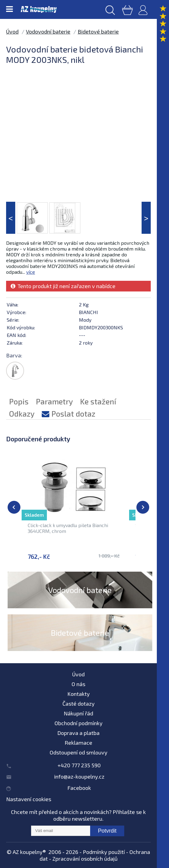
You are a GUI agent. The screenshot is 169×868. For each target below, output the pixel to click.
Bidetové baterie (98, 31)
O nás (78, 684)
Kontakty (79, 694)
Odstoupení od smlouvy (79, 752)
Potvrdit (107, 831)
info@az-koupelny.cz (79, 776)
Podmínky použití (104, 852)
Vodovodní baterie (48, 31)
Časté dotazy (79, 703)
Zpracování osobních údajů (85, 859)
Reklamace (78, 743)
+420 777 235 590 (79, 765)
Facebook (79, 788)
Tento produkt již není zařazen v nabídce (63, 286)
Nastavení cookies (29, 799)
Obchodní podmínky (79, 723)
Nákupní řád (78, 713)
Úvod (12, 31)
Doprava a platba (78, 733)
